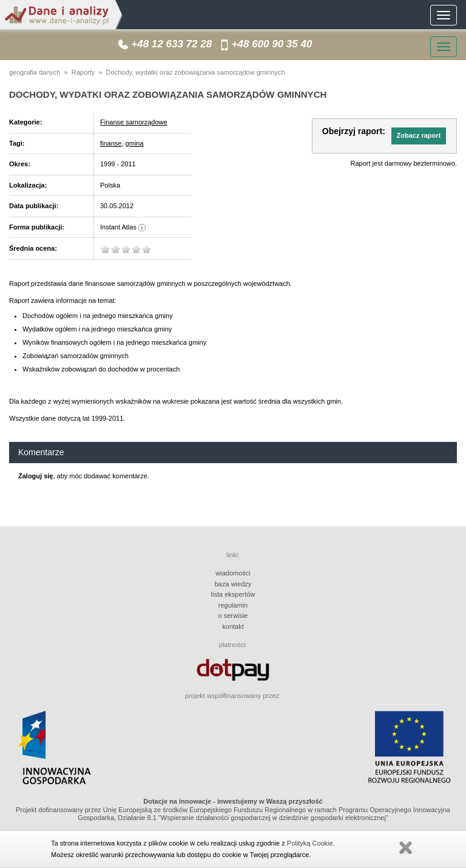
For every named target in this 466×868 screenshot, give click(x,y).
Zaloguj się (35, 476)
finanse (111, 143)
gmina (135, 143)
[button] (419, 136)
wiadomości (233, 573)
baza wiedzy (233, 584)
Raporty (83, 72)
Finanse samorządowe (134, 122)
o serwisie (233, 615)
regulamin (233, 605)
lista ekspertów (233, 594)
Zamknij (405, 848)
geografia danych (35, 72)
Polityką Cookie (310, 843)
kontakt (233, 626)
